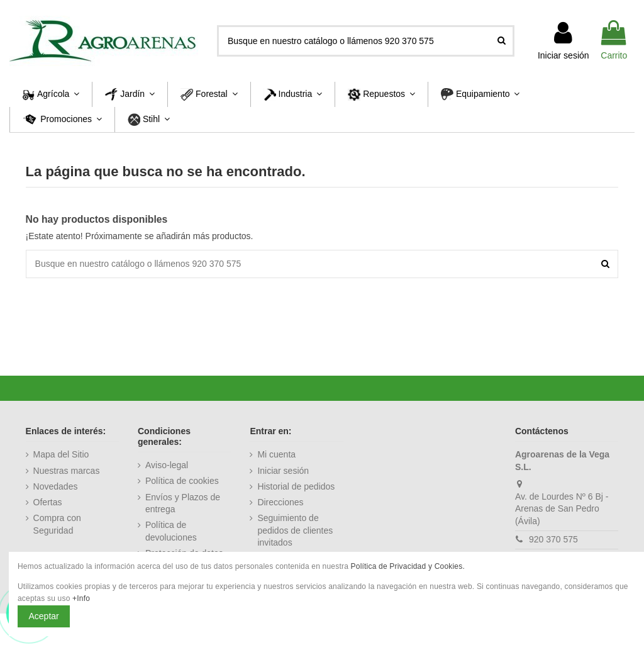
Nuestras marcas (67, 471)
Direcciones (280, 502)
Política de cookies (182, 481)
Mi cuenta (276, 454)
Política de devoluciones (171, 531)
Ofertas (48, 502)
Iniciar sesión (283, 471)
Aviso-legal (167, 465)
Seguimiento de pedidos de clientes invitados (295, 530)
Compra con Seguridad (57, 524)
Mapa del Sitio (61, 454)
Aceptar (44, 616)
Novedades (56, 486)
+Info (81, 598)
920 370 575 (553, 539)
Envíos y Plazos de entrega (183, 503)
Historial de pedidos (296, 486)
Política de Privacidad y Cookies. (408, 566)
